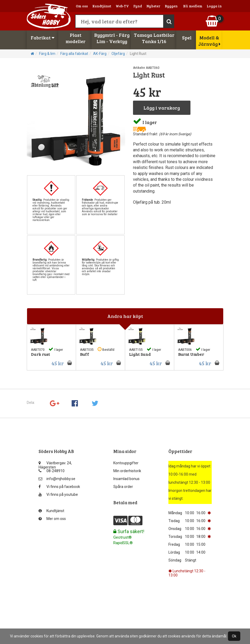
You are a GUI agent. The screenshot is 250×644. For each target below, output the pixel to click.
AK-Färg (100, 54)
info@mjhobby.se (57, 479)
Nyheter (153, 6)
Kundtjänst (102, 6)
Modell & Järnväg (209, 41)
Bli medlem (193, 6)
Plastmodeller (76, 38)
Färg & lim (47, 54)
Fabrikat (42, 38)
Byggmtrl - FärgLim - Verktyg (112, 38)
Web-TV (122, 6)
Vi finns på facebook (59, 487)
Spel (187, 38)
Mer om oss (52, 519)
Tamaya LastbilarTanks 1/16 (154, 38)
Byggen (171, 6)
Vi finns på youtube (58, 494)
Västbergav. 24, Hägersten (55, 464)
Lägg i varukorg (162, 108)
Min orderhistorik (127, 471)
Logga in (214, 6)
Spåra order (123, 487)
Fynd (138, 6)
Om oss (82, 6)
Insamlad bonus (126, 479)
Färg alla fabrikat (74, 54)
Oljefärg (118, 54)
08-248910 (52, 471)
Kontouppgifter (126, 463)
